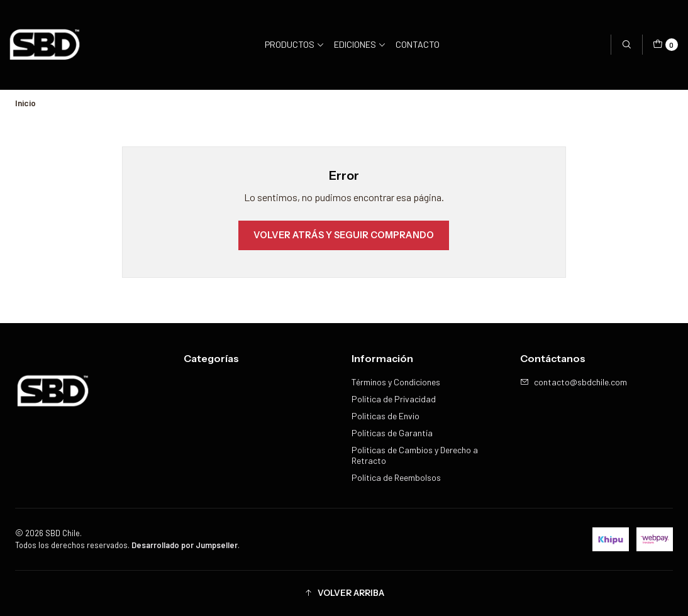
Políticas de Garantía (392, 433)
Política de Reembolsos (396, 477)
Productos (295, 44)
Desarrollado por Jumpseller (185, 545)
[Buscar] (626, 45)
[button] (344, 593)
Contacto (418, 44)
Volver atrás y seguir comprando (344, 235)
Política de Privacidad (394, 399)
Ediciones (360, 44)
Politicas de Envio (386, 416)
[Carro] (665, 45)
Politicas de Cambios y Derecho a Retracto (415, 455)
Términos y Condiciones (396, 382)
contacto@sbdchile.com (574, 382)
